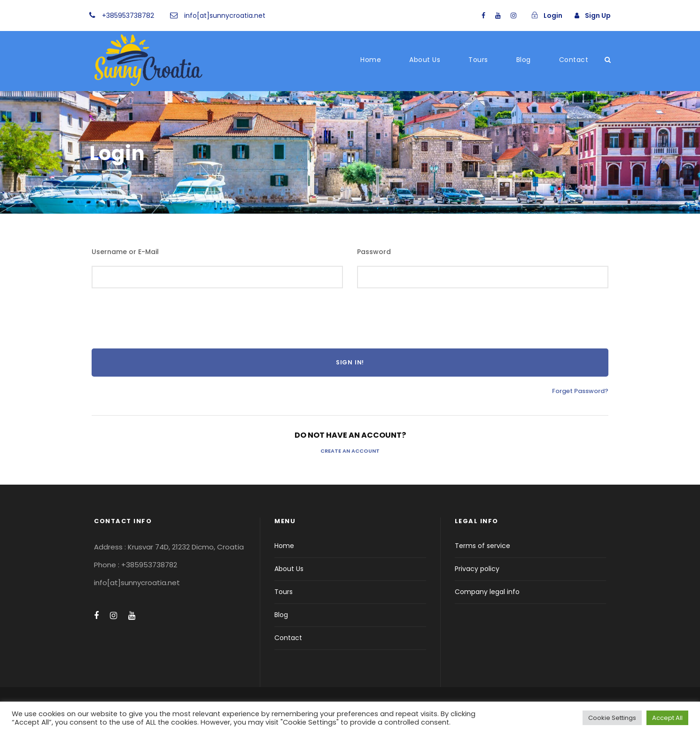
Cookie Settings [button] (612, 718)
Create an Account (350, 451)
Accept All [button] (667, 718)
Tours (478, 60)
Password (374, 252)
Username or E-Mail (125, 252)
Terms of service (482, 546)
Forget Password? (580, 391)
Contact (574, 60)
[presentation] (163, 321)
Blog (524, 60)
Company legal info (487, 592)
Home (371, 60)
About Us (425, 60)
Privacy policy (477, 569)
